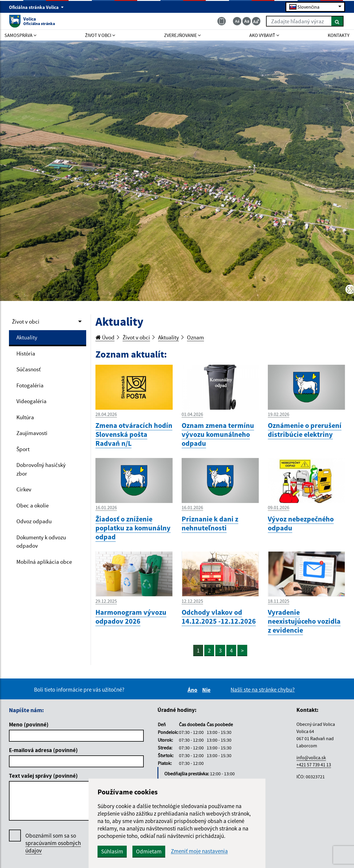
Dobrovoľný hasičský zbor (41, 469)
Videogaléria (31, 401)
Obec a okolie (33, 505)
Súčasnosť (28, 369)
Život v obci (26, 322)
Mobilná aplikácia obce (44, 562)
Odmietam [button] (149, 851)
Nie (207, 690)
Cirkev (24, 489)
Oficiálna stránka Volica (36, 7)
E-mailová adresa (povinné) (43, 750)
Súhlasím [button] (112, 851)
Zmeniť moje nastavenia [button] (199, 851)
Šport (23, 449)
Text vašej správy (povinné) (43, 776)
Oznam (195, 337)
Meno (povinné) (29, 724)
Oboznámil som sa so (53, 843)
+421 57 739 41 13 (314, 765)
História (26, 353)
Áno (193, 690)
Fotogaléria (30, 385)
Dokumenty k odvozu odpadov (41, 542)
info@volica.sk (311, 757)
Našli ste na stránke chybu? (263, 690)
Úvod (105, 337)
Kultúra (25, 417)
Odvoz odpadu (34, 521)
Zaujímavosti (32, 433)
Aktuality (27, 337)
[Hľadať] (337, 21)
